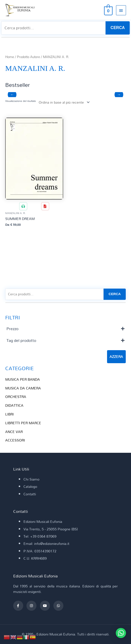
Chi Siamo (31, 479)
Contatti (30, 494)
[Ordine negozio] (63, 102)
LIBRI (9, 414)
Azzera (116, 357)
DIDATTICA (14, 405)
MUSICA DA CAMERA (23, 388)
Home (10, 57)
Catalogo (30, 486)
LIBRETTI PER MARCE (23, 423)
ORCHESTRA (16, 397)
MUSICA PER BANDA (23, 379)
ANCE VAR (14, 432)
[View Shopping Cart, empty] (108, 10)
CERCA (118, 28)
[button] (121, 633)
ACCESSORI (15, 440)
